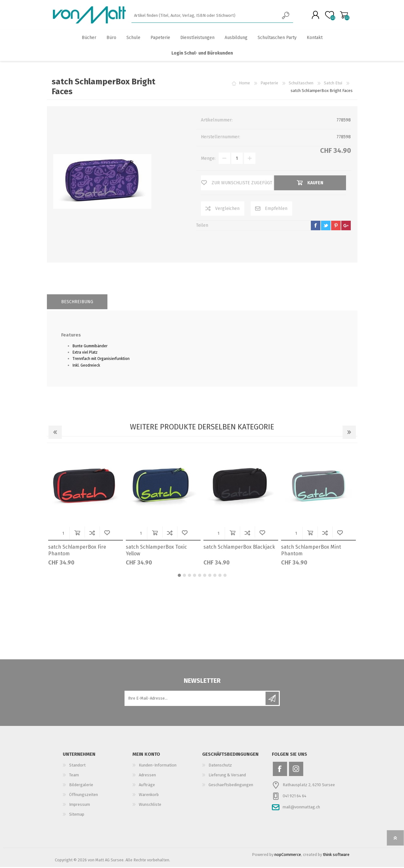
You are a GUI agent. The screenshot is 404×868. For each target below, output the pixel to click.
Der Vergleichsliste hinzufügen (92, 534)
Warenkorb (342, 16)
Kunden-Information (158, 766)
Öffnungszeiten (83, 796)
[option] (86, 511)
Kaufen (77, 534)
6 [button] (205, 576)
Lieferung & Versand (227, 776)
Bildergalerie (81, 786)
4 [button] (195, 576)
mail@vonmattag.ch (301, 808)
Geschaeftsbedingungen (231, 786)
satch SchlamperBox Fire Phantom (77, 551)
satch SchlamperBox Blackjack (239, 548)
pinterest (336, 227)
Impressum (80, 805)
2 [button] (184, 576)
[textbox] (205, 16)
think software (336, 855)
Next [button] (349, 433)
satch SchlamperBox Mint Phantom (311, 551)
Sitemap (77, 815)
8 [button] (215, 576)
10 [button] (225, 576)
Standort (77, 766)
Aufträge (147, 786)
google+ (346, 227)
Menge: (208, 160)
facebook (316, 227)
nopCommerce (288, 855)
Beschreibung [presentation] (77, 303)
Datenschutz (220, 766)
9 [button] (220, 576)
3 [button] (189, 576)
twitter (326, 227)
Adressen (147, 776)
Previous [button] (55, 433)
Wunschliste (107, 534)
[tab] (77, 303)
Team (74, 776)
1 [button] (179, 576)
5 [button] (200, 576)
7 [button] (210, 576)
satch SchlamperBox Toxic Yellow (156, 551)
